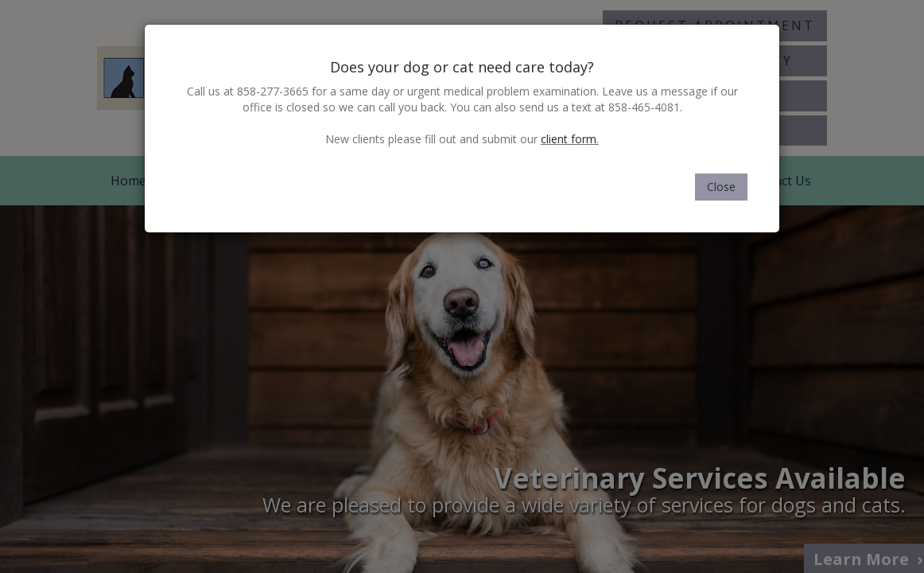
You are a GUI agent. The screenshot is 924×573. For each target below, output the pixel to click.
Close (721, 187)
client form (569, 139)
